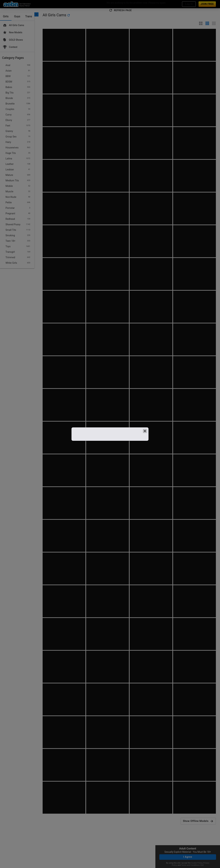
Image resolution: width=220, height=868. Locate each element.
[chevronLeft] (36, 14)
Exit (202, 865)
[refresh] (69, 15)
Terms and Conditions (190, 865)
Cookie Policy (197, 863)
